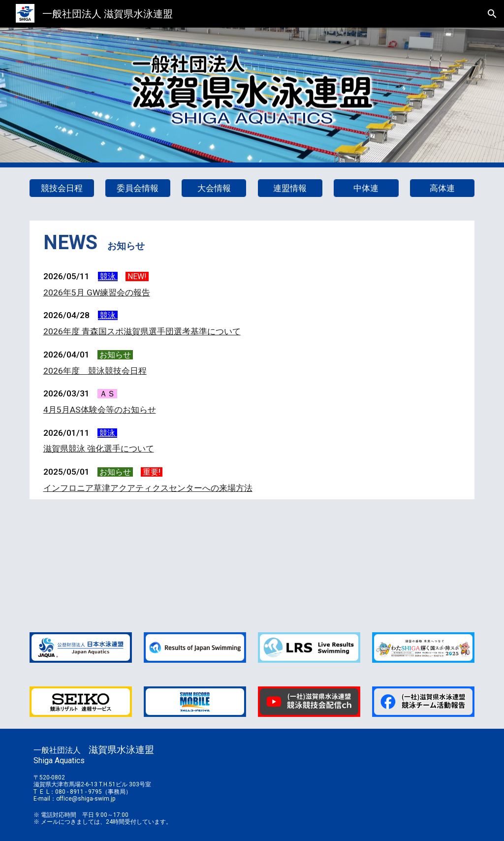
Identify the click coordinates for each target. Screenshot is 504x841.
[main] (252, 243)
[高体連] (442, 188)
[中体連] (366, 188)
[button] (492, 14)
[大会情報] (214, 188)
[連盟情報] (290, 188)
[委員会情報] (138, 188)
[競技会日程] (62, 188)
